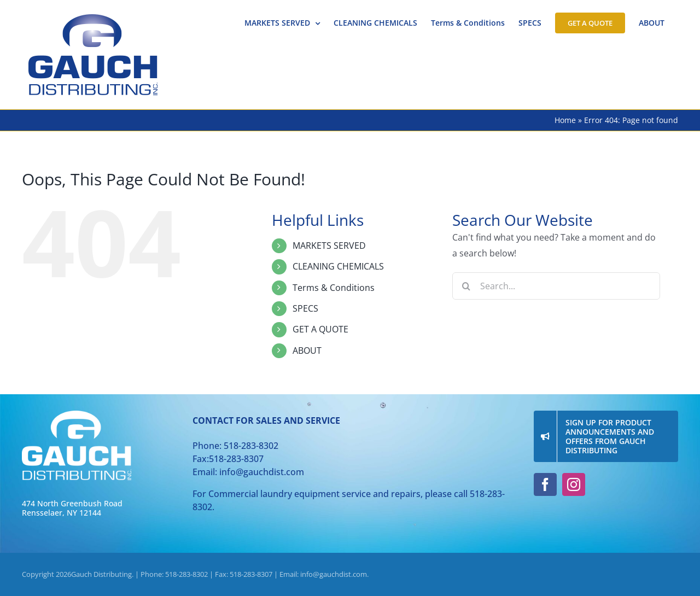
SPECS (305, 308)
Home (565, 120)
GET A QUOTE (320, 329)
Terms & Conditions (334, 288)
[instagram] (574, 484)
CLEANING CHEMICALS (338, 266)
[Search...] (556, 286)
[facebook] (545, 484)
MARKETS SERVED (329, 246)
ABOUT (307, 350)
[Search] (466, 286)
